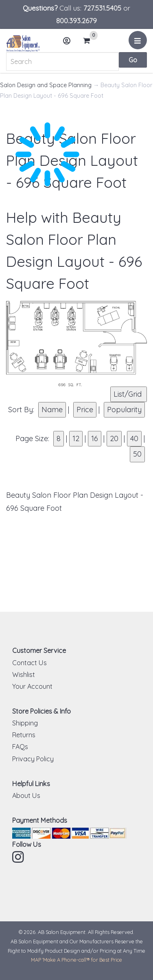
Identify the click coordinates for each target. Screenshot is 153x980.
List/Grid (129, 394)
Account (69, 44)
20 (114, 438)
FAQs (20, 747)
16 (95, 438)
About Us (26, 795)
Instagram (19, 857)
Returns (24, 735)
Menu (139, 43)
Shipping (25, 723)
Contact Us (30, 663)
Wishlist (24, 675)
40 (134, 438)
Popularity (124, 410)
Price (85, 410)
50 (137, 454)
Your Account (32, 686)
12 (76, 438)
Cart (90, 41)
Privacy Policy (33, 759)
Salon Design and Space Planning (46, 85)
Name (52, 410)
